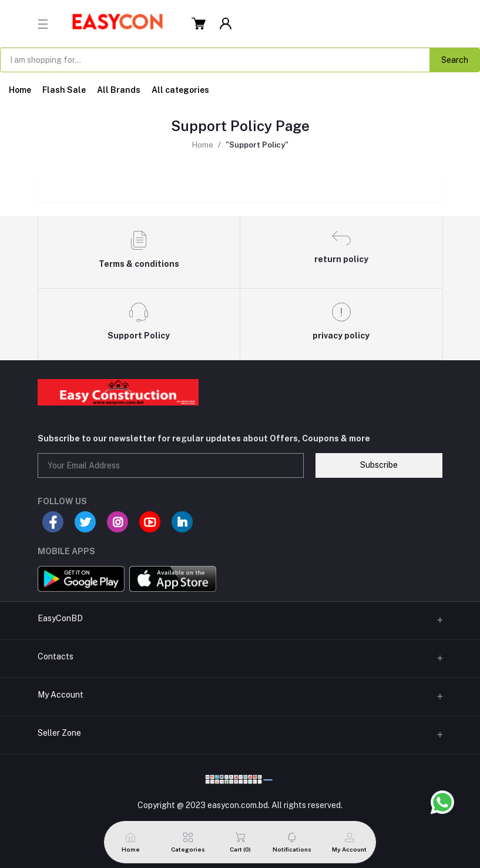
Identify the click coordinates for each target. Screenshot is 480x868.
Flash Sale (64, 90)
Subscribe (379, 465)
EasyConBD (60, 618)
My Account (61, 695)
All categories (180, 90)
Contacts (56, 656)
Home (20, 90)
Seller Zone (59, 733)
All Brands (119, 90)
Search (455, 60)
